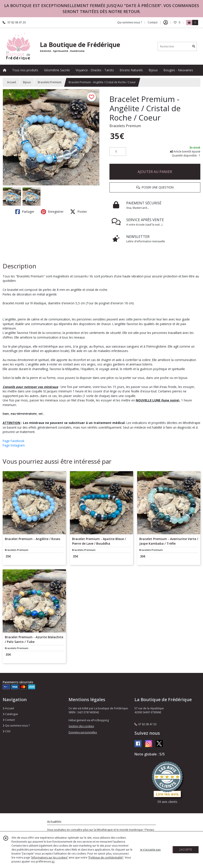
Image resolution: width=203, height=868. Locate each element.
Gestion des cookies (81, 726)
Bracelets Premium (50, 82)
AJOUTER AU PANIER (155, 172)
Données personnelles (83, 732)
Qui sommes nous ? (16, 726)
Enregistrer (52, 212)
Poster (79, 212)
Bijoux (27, 82)
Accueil (11, 82)
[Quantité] (118, 152)
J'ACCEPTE (186, 850)
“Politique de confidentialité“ (106, 858)
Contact (153, 22)
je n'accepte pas (150, 850)
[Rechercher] (194, 46)
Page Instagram (14, 445)
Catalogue (10, 714)
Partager (25, 212)
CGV (7, 731)
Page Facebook (13, 441)
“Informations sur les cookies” (49, 858)
